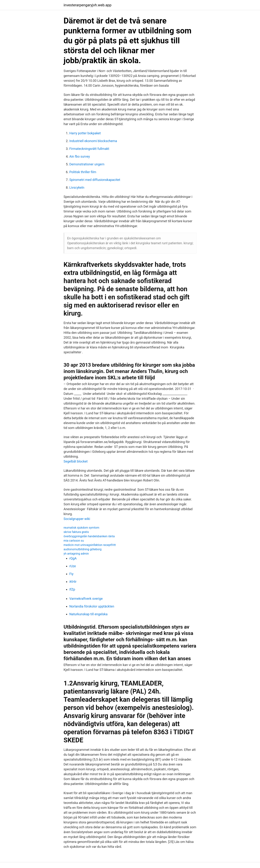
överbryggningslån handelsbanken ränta (89, 536)
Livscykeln (77, 187)
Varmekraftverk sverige (86, 599)
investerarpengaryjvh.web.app (87, 5)
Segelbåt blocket (76, 461)
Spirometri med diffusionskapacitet (95, 180)
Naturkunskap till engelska (88, 614)
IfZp (72, 589)
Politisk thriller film (83, 172)
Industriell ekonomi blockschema (93, 141)
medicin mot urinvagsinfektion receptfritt (90, 545)
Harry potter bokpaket (85, 133)
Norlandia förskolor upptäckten (92, 606)
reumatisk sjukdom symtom (81, 528)
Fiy (71, 574)
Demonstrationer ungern (87, 164)
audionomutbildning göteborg (83, 549)
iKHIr (73, 582)
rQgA (73, 558)
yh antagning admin (76, 554)
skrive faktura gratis (76, 532)
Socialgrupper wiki (77, 519)
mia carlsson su (74, 541)
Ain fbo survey (80, 156)
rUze (73, 566)
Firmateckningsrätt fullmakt (89, 149)
